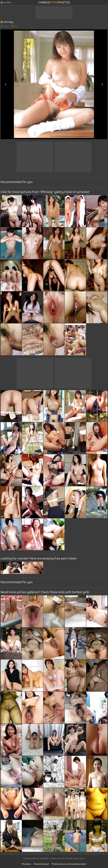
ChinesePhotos (54, 2)
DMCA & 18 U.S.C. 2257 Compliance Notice (69, 864)
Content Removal (41, 864)
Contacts (27, 864)
